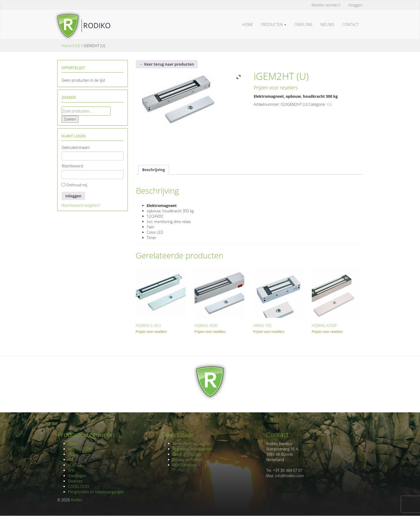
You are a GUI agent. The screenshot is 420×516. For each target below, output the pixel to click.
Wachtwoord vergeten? (81, 205)
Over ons (303, 25)
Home (248, 25)
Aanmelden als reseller (192, 444)
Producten (274, 25)
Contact (350, 25)
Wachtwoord (72, 166)
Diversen (75, 481)
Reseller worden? (326, 5)
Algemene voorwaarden (192, 449)
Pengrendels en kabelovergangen (96, 492)
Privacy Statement (187, 460)
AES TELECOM (80, 449)
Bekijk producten (187, 454)
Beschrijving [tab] (154, 170)
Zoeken (70, 119)
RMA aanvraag (185, 465)
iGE (78, 46)
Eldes (72, 444)
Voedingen (77, 476)
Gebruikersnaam (76, 147)
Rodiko (77, 500)
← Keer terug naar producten (167, 64)
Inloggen (355, 5)
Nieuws (327, 25)
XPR (71, 470)
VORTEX (75, 465)
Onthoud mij (74, 185)
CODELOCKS (79, 486)
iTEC (72, 454)
